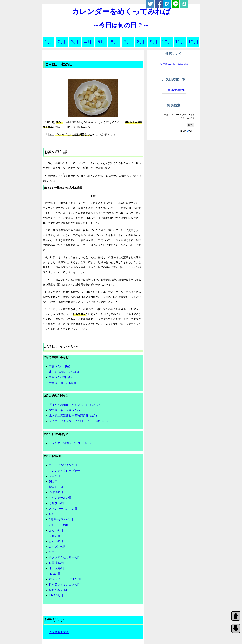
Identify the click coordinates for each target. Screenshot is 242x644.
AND (183, 131)
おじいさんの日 (59, 525)
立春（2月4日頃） (60, 366)
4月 (88, 42)
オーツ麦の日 (57, 568)
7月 (127, 42)
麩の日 (53, 514)
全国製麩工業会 (59, 632)
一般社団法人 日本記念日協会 (174, 64)
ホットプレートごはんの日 (66, 579)
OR (191, 131)
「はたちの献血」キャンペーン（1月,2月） (76, 405)
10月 (167, 42)
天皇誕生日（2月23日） (64, 383)
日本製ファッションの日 (65, 584)
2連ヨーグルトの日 (61, 519)
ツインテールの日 (60, 498)
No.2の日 (55, 574)
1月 (48, 42)
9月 (154, 42)
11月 (180, 42)
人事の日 (55, 476)
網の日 (53, 481)
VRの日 (54, 552)
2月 (62, 42)
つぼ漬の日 (56, 492)
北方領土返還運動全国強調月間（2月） (74, 416)
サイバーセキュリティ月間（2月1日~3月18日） (79, 421)
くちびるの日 (57, 503)
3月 (75, 42)
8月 (141, 42)
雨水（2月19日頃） (61, 377)
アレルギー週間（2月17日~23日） (71, 443)
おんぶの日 (56, 530)
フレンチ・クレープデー (65, 471)
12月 (193, 42)
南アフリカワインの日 (63, 465)
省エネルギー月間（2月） (65, 410)
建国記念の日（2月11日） (65, 372)
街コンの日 (56, 487)
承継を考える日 (59, 590)
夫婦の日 (55, 536)
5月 (101, 42)
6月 (114, 42)
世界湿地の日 (57, 563)
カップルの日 (57, 547)
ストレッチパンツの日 (63, 509)
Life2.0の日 (56, 595)
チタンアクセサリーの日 (65, 557)
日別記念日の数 (177, 90)
